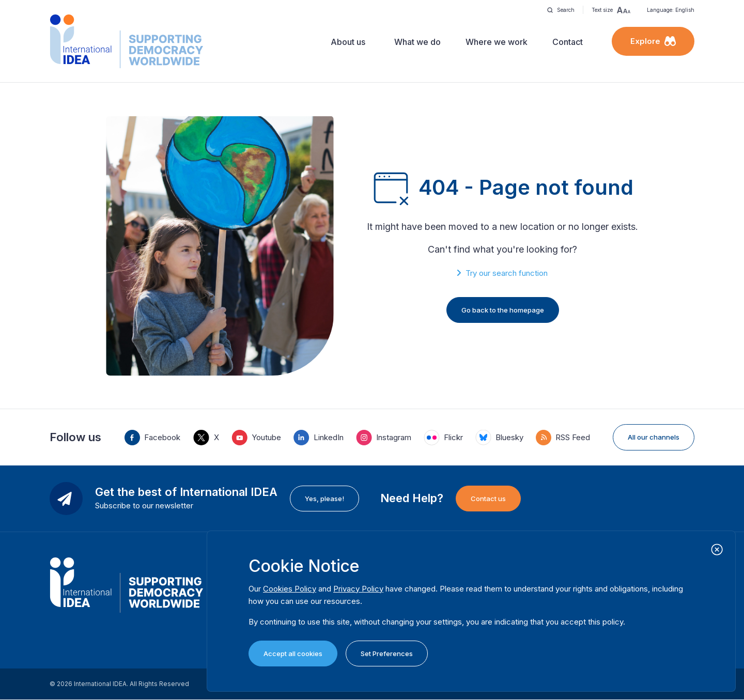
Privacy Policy (358, 589)
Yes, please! (324, 499)
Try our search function (507, 273)
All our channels (654, 437)
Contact (568, 42)
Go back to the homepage (503, 310)
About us (348, 42)
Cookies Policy (290, 589)
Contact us (488, 499)
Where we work (497, 42)
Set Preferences (387, 654)
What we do (417, 42)
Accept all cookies (293, 654)
